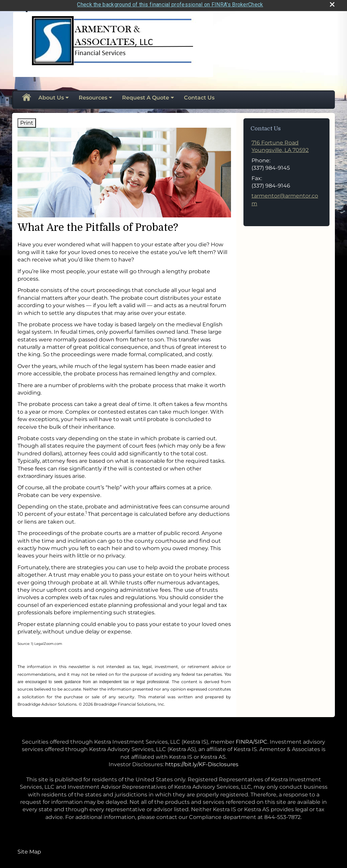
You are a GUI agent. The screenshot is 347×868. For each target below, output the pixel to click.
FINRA (244, 740)
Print (27, 121)
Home (26, 96)
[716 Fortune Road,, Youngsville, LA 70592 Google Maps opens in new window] (280, 145)
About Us (51, 96)
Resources (93, 96)
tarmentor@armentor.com (285, 198)
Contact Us (199, 96)
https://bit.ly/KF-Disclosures (202, 762)
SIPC (261, 740)
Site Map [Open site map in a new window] (29, 850)
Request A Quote (146, 96)
